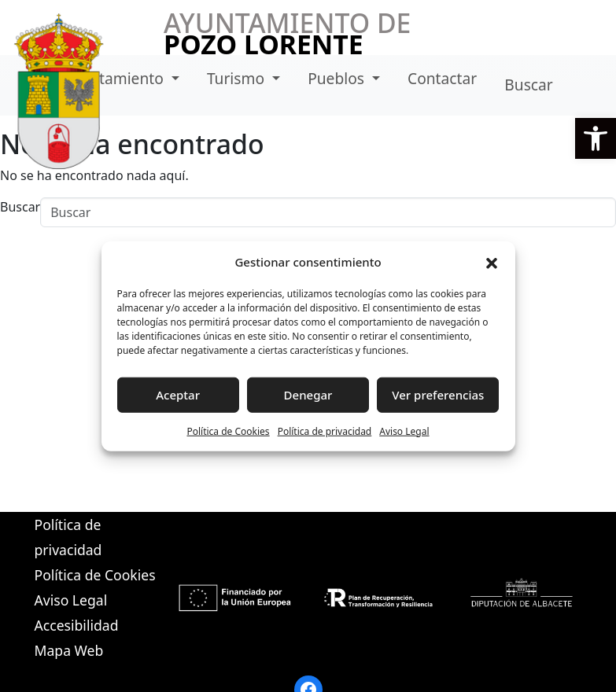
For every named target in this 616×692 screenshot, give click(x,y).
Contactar (442, 78)
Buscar (528, 85)
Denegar (308, 395)
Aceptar (178, 395)
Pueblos (338, 78)
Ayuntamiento (115, 78)
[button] (596, 138)
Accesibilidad (77, 625)
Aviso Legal (404, 431)
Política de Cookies (228, 431)
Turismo (238, 78)
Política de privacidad (325, 431)
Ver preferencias (438, 395)
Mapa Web (69, 650)
